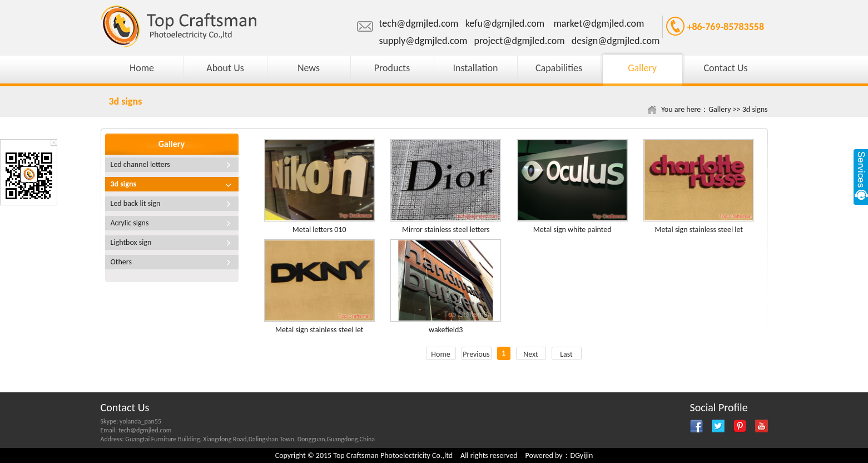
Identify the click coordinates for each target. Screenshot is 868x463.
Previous (476, 354)
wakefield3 (446, 330)
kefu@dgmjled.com (505, 23)
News (309, 68)
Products (392, 68)
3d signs (755, 109)
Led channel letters (140, 164)
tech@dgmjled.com (419, 23)
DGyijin (582, 455)
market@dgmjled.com (599, 23)
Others (121, 262)
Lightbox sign (131, 242)
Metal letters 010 (319, 230)
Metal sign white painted (572, 230)
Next (531, 354)
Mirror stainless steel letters (446, 230)
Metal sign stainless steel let (699, 230)
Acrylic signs (130, 223)
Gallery (642, 68)
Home (142, 68)
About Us (225, 68)
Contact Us (725, 68)
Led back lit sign (136, 203)
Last (566, 354)
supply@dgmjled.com (423, 41)
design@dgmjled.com (616, 41)
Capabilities (559, 68)
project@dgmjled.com (520, 41)
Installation (476, 68)
